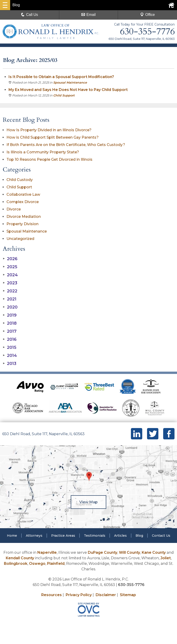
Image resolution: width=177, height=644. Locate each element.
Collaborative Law (23, 194)
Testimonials (95, 536)
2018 (10, 323)
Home (12, 536)
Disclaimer (106, 595)
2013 (10, 364)
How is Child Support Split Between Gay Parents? (53, 137)
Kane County (154, 552)
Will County (130, 552)
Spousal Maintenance (70, 82)
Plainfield (56, 564)
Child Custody (20, 180)
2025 (10, 267)
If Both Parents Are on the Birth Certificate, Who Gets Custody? (66, 145)
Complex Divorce (23, 202)
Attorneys (34, 536)
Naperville (47, 552)
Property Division (22, 224)
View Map (88, 502)
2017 (10, 331)
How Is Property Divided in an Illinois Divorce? (49, 130)
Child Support (64, 95)
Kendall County (20, 558)
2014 (10, 356)
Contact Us (161, 536)
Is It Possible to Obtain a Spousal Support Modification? (61, 77)
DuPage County (103, 552)
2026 (10, 259)
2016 (10, 339)
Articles (120, 536)
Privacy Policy (79, 595)
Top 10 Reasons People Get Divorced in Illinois (49, 159)
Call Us (29, 15)
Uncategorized (20, 239)
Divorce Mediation (24, 217)
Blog (139, 536)
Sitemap (128, 595)
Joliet (166, 558)
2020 (10, 307)
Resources (52, 595)
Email (88, 15)
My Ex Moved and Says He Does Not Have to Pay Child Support (68, 90)
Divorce (14, 209)
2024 (10, 275)
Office (147, 15)
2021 (10, 299)
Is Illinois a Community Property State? (43, 152)
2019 (10, 315)
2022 (10, 291)
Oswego (37, 564)
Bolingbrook (16, 564)
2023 (10, 283)
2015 (10, 347)
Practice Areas (63, 536)
